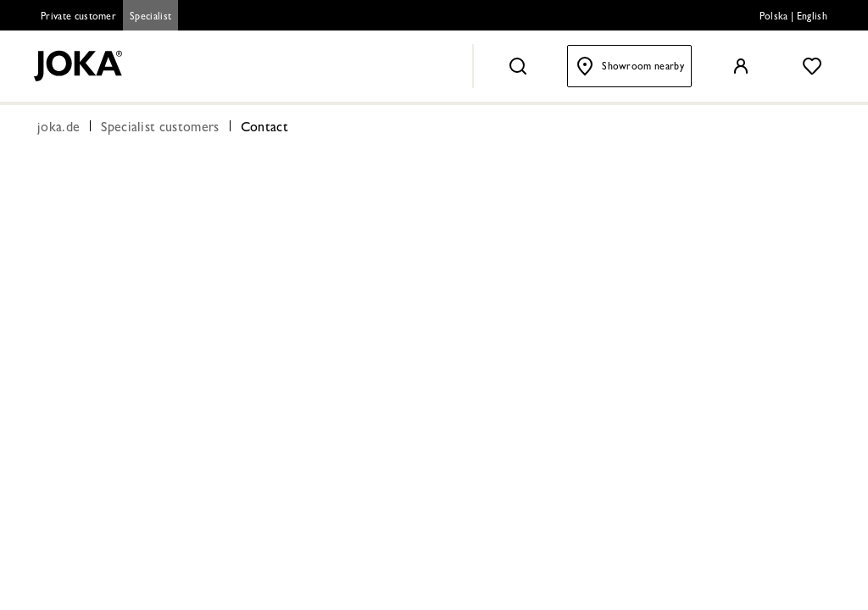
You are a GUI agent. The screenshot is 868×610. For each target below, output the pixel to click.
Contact (264, 129)
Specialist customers (160, 129)
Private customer (78, 18)
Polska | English (793, 18)
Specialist (150, 18)
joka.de (58, 129)
